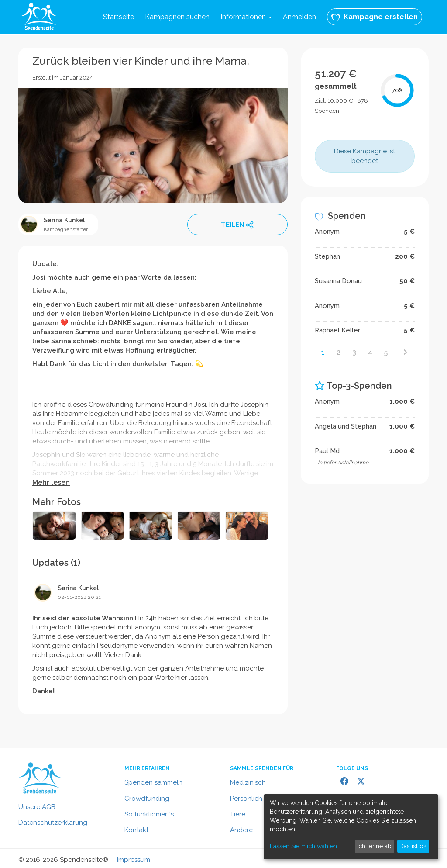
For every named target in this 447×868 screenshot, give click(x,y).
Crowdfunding (147, 799)
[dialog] (351, 827)
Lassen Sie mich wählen (303, 846)
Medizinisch (248, 782)
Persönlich (246, 799)
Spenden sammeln (153, 782)
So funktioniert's (149, 814)
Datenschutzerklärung (53, 823)
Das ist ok (413, 846)
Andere (241, 830)
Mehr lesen (51, 482)
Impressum (134, 860)
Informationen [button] (246, 17)
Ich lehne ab (374, 846)
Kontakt (136, 830)
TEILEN (237, 225)
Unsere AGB (37, 807)
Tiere (238, 814)
